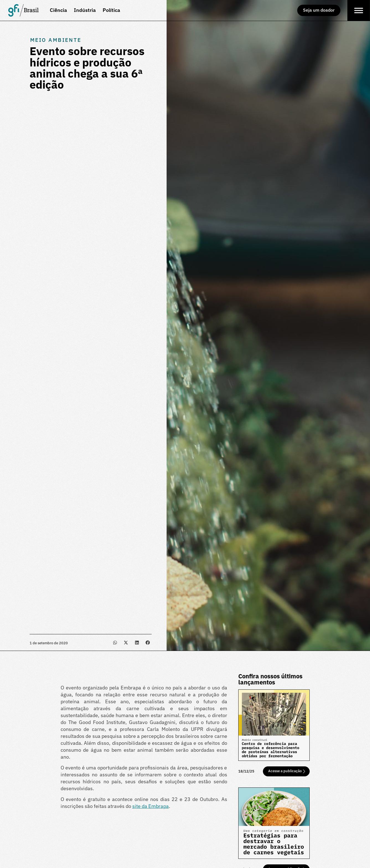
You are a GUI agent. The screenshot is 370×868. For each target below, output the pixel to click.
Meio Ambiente (56, 40)
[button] (115, 642)
